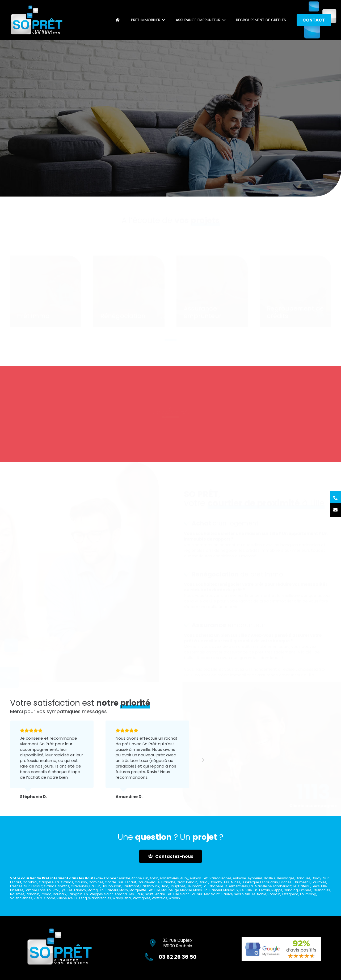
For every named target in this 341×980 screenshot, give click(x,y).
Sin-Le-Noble (256, 894)
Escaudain (269, 882)
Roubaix (60, 894)
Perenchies (321, 890)
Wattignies (142, 898)
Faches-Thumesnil (295, 882)
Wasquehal (122, 898)
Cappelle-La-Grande (56, 882)
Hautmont (131, 886)
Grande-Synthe (57, 886)
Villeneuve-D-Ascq (72, 898)
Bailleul (270, 878)
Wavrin (174, 898)
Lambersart (282, 886)
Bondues (303, 878)
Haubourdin (111, 886)
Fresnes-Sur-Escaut (26, 886)
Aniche (124, 878)
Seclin (239, 894)
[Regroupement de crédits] (295, 290)
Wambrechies (100, 898)
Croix (181, 882)
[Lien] (37, 20)
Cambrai (30, 882)
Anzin (154, 878)
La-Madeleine (260, 886)
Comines (96, 882)
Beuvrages (286, 878)
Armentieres (169, 878)
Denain (192, 882)
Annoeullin (140, 878)
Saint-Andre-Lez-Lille (162, 894)
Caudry (81, 882)
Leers (316, 886)
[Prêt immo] (46, 290)
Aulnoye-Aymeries (248, 878)
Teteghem (290, 894)
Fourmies (319, 882)
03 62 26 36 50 (176, 421)
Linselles (17, 890)
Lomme (31, 890)
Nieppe (277, 890)
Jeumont (194, 886)
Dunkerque (250, 882)
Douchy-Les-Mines (225, 882)
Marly (124, 890)
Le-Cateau (302, 886)
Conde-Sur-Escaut (120, 882)
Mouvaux (231, 890)
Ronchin (33, 894)
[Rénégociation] (129, 290)
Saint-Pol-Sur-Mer (195, 894)
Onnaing (291, 890)
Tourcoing (308, 894)
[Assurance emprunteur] (212, 290)
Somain (274, 894)
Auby (184, 878)
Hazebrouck (150, 886)
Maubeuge (170, 890)
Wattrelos (159, 898)
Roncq (46, 894)
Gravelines (79, 886)
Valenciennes (21, 898)
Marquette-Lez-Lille (145, 890)
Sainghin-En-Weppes (85, 894)
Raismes (17, 894)
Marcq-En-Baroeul (103, 890)
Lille (324, 886)
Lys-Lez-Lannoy (73, 890)
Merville (186, 890)
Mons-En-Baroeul (208, 890)
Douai (204, 882)
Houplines (178, 886)
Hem (165, 886)
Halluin (95, 886)
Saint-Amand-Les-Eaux (124, 894)
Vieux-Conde (44, 898)
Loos (42, 890)
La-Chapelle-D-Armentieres (225, 886)
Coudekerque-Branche (156, 882)
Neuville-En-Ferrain (255, 890)
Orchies (305, 890)
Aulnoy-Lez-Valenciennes (211, 878)
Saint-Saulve (222, 894)
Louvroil (53, 890)
